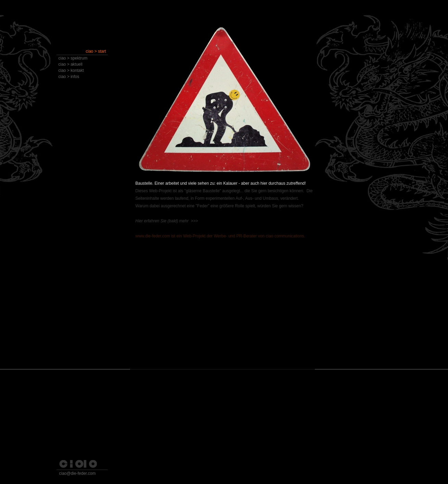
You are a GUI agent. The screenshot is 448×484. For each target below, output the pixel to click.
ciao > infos (69, 77)
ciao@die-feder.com (78, 473)
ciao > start (96, 51)
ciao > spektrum (73, 58)
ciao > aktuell (71, 64)
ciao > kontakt (71, 70)
